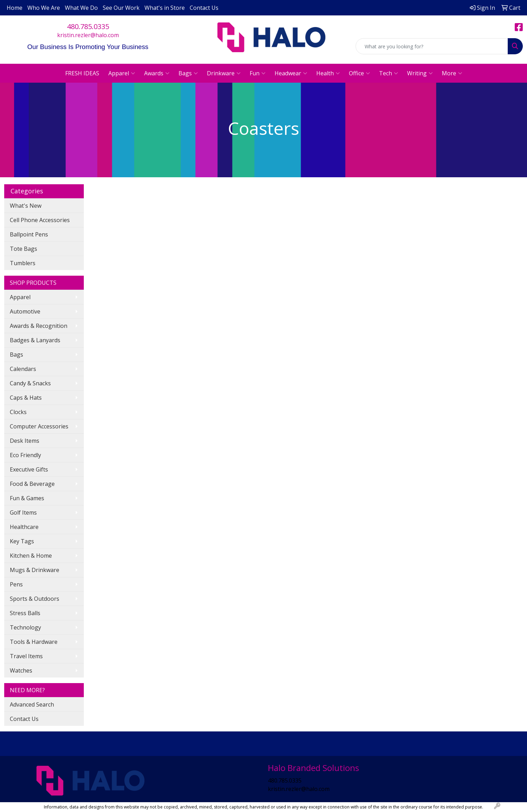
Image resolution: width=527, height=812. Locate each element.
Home (15, 8)
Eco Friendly (25, 455)
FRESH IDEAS (82, 73)
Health (328, 73)
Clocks (18, 412)
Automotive (25, 311)
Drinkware (224, 73)
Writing (420, 73)
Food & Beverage (32, 484)
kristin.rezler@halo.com (88, 35)
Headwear (291, 73)
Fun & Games (27, 498)
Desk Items (25, 441)
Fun (258, 73)
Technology (25, 627)
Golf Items (23, 512)
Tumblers (23, 263)
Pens (16, 584)
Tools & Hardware (34, 642)
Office (359, 73)
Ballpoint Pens (29, 234)
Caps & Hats (26, 398)
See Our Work (121, 8)
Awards (157, 73)
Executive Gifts (29, 469)
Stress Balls (25, 613)
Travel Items (26, 656)
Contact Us (204, 8)
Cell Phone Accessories (40, 220)
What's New (26, 206)
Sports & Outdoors (35, 599)
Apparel (122, 73)
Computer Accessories (39, 426)
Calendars (23, 369)
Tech (389, 73)
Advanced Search (32, 704)
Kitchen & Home (31, 556)
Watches (21, 670)
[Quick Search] (432, 46)
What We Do (81, 8)
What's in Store (165, 8)
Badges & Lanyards (35, 340)
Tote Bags (23, 249)
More (452, 73)
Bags (188, 73)
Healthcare (24, 527)
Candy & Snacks (30, 383)
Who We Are (44, 8)
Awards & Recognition (39, 326)
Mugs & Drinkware (35, 570)
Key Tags (22, 541)
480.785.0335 (88, 26)
